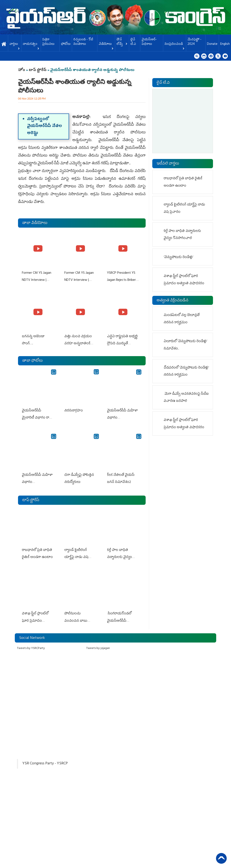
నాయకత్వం (31, 45)
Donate (212, 44)
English (225, 44)
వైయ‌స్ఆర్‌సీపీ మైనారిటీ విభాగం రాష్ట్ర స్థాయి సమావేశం (38, 415)
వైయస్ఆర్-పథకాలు (149, 42)
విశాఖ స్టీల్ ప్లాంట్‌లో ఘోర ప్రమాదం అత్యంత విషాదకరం (35, 616)
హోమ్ (4, 44)
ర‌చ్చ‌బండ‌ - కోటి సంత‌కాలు (83, 42)
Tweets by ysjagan (98, 643)
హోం (22, 70)
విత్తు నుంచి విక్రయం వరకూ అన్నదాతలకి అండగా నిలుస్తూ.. (78, 342)
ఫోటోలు (66, 44)
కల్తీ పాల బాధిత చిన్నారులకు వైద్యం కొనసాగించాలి (119, 553)
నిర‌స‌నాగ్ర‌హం (73, 408)
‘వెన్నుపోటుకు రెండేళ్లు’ (178, 257)
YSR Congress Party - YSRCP (45, 758)
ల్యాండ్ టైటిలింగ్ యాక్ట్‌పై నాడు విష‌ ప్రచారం (76, 553)
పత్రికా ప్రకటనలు (48, 42)
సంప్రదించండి (175, 45)
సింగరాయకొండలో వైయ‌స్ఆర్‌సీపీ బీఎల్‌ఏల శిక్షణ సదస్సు (123, 616)
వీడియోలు (106, 45)
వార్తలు (15, 45)
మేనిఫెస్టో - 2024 (194, 42)
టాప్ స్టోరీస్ (38, 70)
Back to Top (221, 858)
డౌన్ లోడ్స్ (122, 42)
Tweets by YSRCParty (31, 643)
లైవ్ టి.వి (133, 42)
